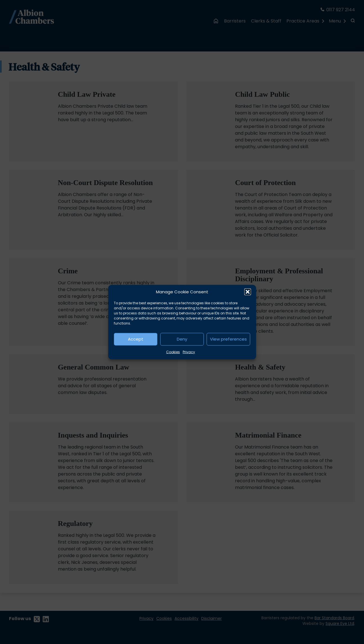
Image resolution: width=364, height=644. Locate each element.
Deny (182, 339)
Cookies (173, 352)
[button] (248, 292)
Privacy (189, 352)
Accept (136, 339)
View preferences (228, 339)
